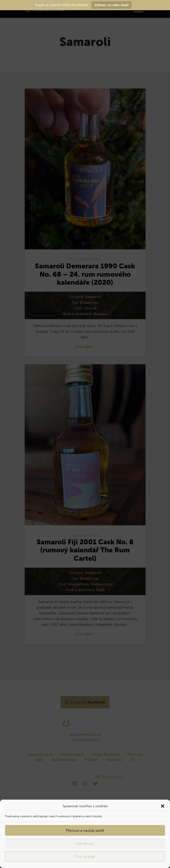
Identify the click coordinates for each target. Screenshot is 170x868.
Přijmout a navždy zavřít (85, 830)
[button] (163, 806)
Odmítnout (85, 844)
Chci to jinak (85, 857)
